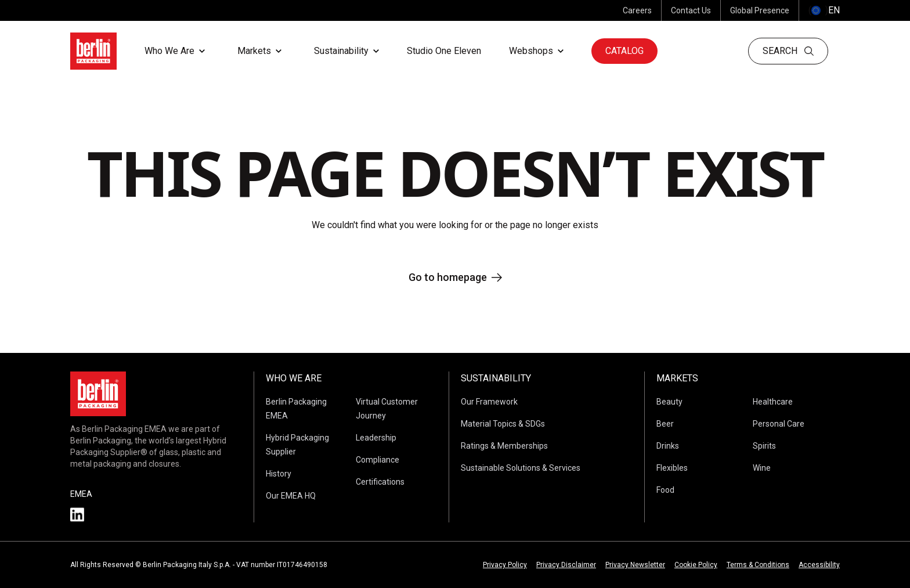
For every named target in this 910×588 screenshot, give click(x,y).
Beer (665, 424)
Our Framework (489, 402)
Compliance (378, 460)
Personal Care (779, 424)
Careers (637, 10)
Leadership (376, 438)
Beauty (669, 402)
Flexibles (672, 468)
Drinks (668, 446)
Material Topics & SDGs (503, 424)
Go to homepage (455, 277)
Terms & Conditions (758, 565)
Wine (762, 468)
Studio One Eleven (444, 51)
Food (665, 490)
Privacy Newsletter (635, 565)
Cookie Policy (696, 565)
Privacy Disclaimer (566, 565)
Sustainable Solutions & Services (521, 468)
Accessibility (819, 565)
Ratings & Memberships (504, 446)
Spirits (764, 446)
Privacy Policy (505, 565)
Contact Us (691, 10)
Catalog (624, 51)
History (279, 474)
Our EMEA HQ (291, 496)
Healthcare (773, 402)
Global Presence (760, 10)
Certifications (380, 482)
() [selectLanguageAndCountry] (824, 10)
